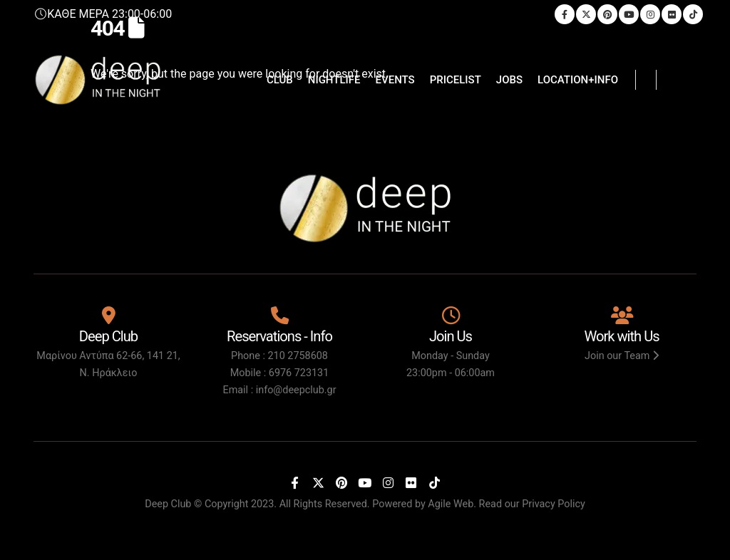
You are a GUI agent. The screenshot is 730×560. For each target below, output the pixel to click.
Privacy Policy (554, 504)
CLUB (280, 80)
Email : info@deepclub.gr (279, 390)
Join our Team (622, 356)
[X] (318, 482)
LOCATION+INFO (578, 80)
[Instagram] (388, 482)
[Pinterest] (341, 482)
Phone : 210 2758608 (279, 356)
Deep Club (168, 504)
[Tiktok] (434, 482)
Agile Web (451, 504)
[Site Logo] (98, 80)
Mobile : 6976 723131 (280, 373)
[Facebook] (295, 482)
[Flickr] (411, 482)
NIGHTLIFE (334, 80)
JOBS (509, 80)
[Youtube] (365, 482)
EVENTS (395, 80)
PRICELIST (456, 80)
